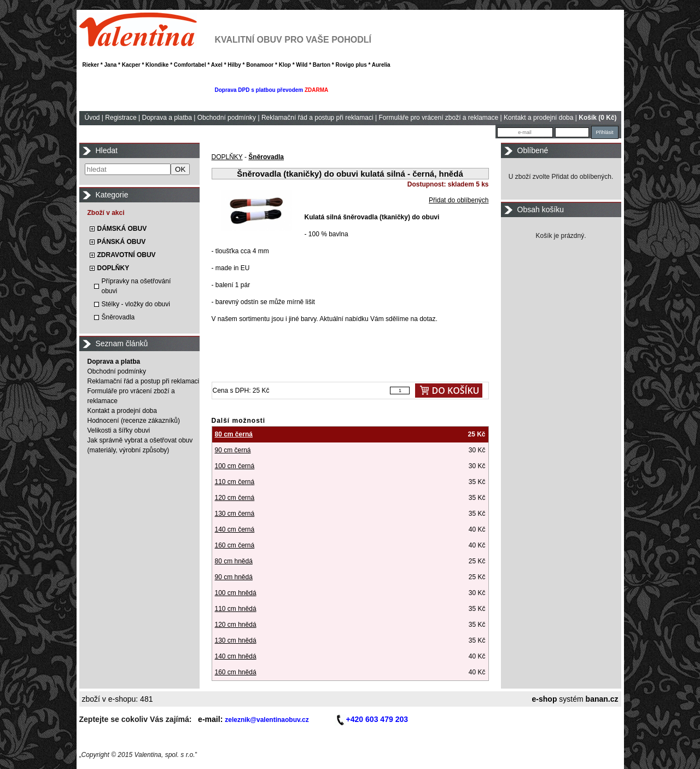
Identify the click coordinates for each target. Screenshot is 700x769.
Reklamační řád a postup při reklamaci (317, 118)
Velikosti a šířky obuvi (119, 430)
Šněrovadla (118, 317)
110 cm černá (235, 482)
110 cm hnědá (236, 609)
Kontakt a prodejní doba (538, 118)
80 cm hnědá (234, 561)
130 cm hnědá (236, 640)
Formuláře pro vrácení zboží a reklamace (438, 118)
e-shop (545, 699)
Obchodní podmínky (227, 118)
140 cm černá (235, 529)
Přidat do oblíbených (459, 200)
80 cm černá (234, 434)
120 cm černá (235, 498)
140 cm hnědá (236, 656)
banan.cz (602, 699)
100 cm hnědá (236, 593)
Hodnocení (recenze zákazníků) (134, 421)
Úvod (92, 118)
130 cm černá (235, 514)
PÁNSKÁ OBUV (122, 242)
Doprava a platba (167, 118)
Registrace (121, 118)
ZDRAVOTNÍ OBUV (127, 255)
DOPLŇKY (113, 268)
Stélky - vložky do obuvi (136, 304)
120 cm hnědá (236, 625)
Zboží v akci (106, 213)
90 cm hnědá (234, 577)
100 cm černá (235, 466)
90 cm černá (233, 450)
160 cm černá (235, 545)
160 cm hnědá (236, 672)
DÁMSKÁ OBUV (122, 229)
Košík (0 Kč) (597, 118)
